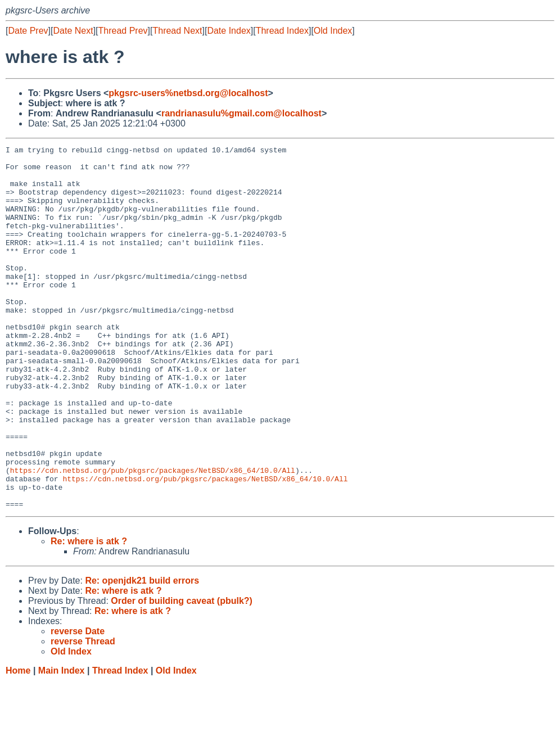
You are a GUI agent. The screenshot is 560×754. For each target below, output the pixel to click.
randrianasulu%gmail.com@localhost (241, 113)
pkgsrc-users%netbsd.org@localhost (188, 93)
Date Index (229, 31)
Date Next (73, 31)
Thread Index (282, 31)
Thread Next (177, 31)
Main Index (62, 743)
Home (18, 743)
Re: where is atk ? (89, 614)
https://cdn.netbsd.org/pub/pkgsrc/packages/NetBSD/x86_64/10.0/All (153, 536)
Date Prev (28, 31)
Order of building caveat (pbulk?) (182, 673)
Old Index (333, 31)
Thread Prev (123, 31)
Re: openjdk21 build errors (142, 653)
